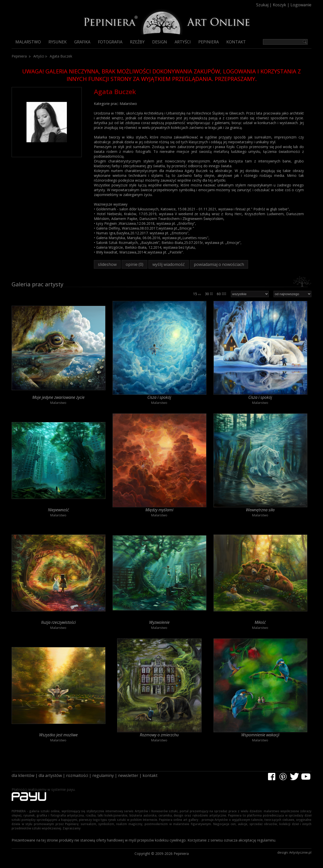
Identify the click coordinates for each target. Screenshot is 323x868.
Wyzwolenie (159, 622)
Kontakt (236, 42)
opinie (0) (134, 264)
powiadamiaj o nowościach (219, 264)
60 (221, 294)
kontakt (150, 775)
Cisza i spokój (159, 397)
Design (160, 42)
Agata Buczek (61, 56)
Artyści (183, 42)
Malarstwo (28, 42)
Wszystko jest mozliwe (58, 735)
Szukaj (262, 5)
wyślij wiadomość (169, 264)
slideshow (107, 264)
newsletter (128, 775)
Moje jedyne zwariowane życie (58, 397)
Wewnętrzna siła (260, 510)
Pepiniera (209, 42)
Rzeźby (137, 42)
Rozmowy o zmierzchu (159, 735)
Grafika (82, 42)
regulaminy (103, 775)
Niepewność (58, 510)
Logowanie (301, 5)
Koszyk (279, 5)
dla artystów (50, 775)
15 (197, 294)
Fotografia (110, 42)
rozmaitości (77, 775)
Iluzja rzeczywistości (58, 622)
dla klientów (23, 775)
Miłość (260, 622)
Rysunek (58, 42)
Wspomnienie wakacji (260, 735)
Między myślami (159, 510)
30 (209, 294)
